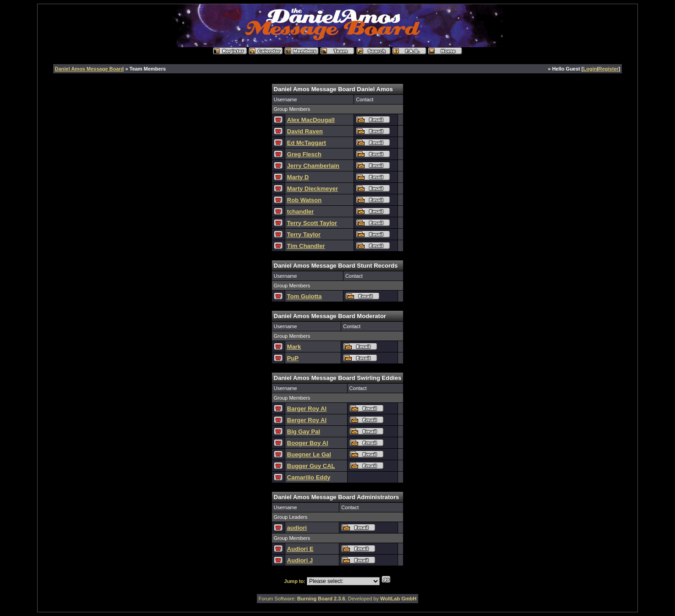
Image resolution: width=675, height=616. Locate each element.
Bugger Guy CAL (311, 466)
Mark (294, 347)
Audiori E (300, 549)
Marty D (298, 177)
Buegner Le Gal (309, 454)
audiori (297, 528)
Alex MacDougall (311, 120)
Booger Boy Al (308, 443)
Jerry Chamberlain (313, 166)
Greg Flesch (304, 154)
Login (590, 69)
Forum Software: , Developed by (338, 599)
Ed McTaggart (307, 143)
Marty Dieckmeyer (313, 189)
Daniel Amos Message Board (90, 69)
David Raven (305, 131)
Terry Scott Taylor (312, 223)
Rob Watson (304, 200)
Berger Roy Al (307, 420)
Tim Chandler (306, 246)
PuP (293, 358)
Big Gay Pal (304, 432)
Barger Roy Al (307, 409)
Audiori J (300, 560)
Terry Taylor (304, 234)
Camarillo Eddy (309, 477)
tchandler (301, 212)
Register (609, 69)
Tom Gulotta (304, 296)
